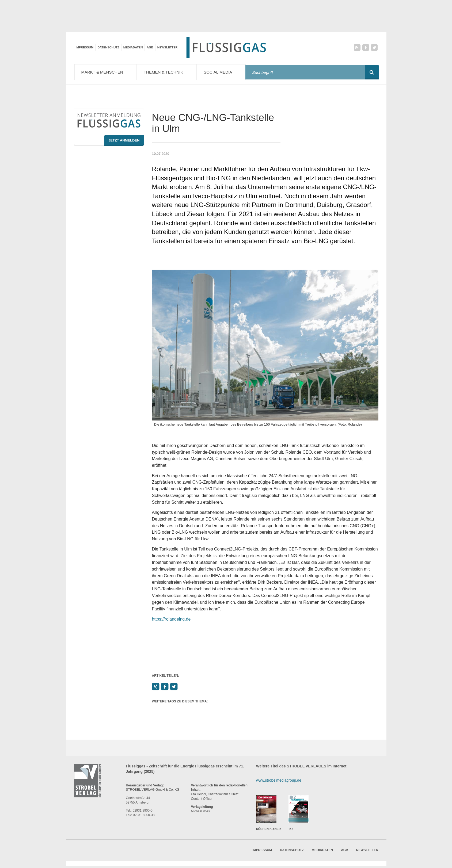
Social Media (226, 72)
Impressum (85, 47)
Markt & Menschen (107, 72)
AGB (150, 47)
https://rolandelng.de (171, 621)
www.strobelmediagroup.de (279, 782)
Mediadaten (133, 47)
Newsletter (168, 47)
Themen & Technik (170, 72)
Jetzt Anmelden (124, 142)
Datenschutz (108, 47)
